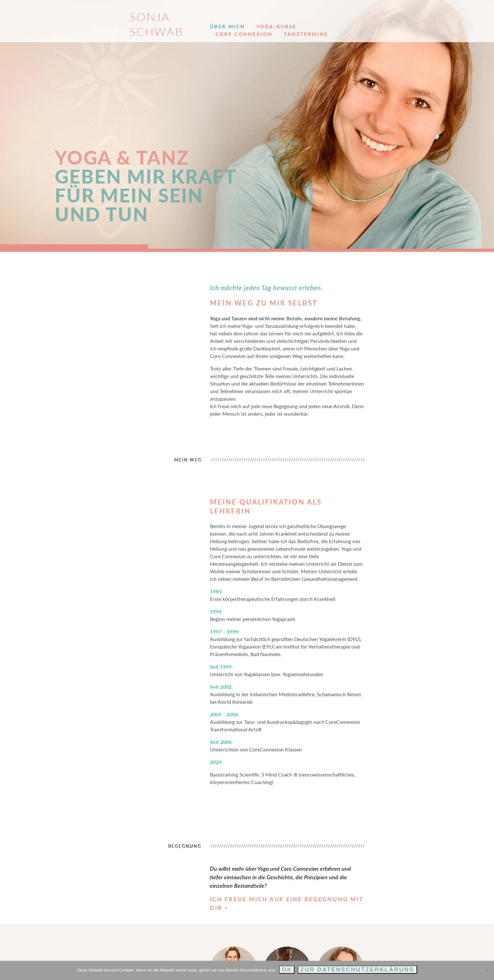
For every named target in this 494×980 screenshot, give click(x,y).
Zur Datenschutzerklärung (357, 970)
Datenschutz (421, 954)
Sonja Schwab (104, 17)
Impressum (385, 954)
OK (287, 970)
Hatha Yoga (225, 909)
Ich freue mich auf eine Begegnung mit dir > (272, 799)
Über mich (203, 19)
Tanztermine (373, 19)
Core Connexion (311, 19)
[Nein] (486, 971)
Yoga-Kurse (252, 19)
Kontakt (412, 19)
